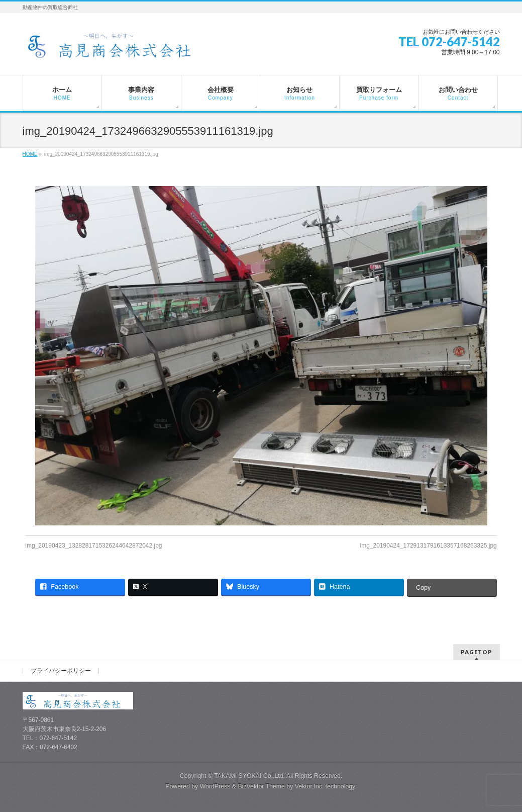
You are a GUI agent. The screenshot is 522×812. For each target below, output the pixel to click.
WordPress (215, 786)
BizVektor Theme (261, 786)
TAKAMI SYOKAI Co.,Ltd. (249, 776)
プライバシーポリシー (61, 671)
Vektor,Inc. (309, 786)
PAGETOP (477, 652)
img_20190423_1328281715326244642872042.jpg (93, 546)
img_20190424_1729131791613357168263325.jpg (428, 546)
